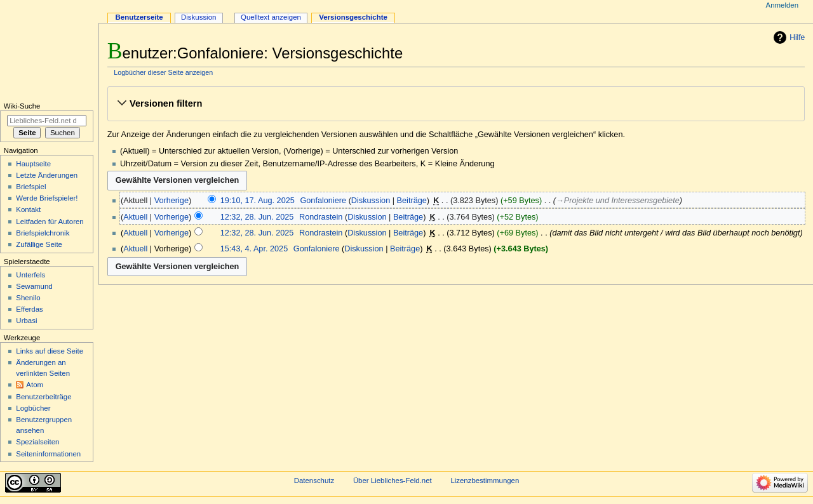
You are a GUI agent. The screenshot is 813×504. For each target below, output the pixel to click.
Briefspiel (31, 187)
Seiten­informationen (48, 454)
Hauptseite (33, 164)
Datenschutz (314, 481)
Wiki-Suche (22, 106)
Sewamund (34, 286)
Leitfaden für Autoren (50, 222)
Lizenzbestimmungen (485, 481)
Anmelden (783, 5)
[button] (456, 103)
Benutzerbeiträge (44, 397)
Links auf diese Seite (50, 351)
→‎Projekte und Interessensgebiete (618, 201)
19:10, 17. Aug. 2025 (258, 201)
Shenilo (28, 298)
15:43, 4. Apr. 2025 (254, 249)
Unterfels (30, 275)
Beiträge (412, 201)
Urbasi (26, 321)
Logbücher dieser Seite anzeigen (163, 72)
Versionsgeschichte (353, 17)
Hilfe (797, 37)
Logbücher (33, 408)
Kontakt (28, 209)
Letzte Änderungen (47, 175)
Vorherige (171, 201)
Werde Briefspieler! (47, 198)
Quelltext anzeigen (271, 17)
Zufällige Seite (39, 244)
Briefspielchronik (43, 233)
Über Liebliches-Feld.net (393, 481)
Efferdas (29, 309)
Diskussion (371, 201)
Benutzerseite (139, 17)
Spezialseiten (37, 442)
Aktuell (135, 217)
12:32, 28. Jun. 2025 (257, 217)
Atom (35, 385)
